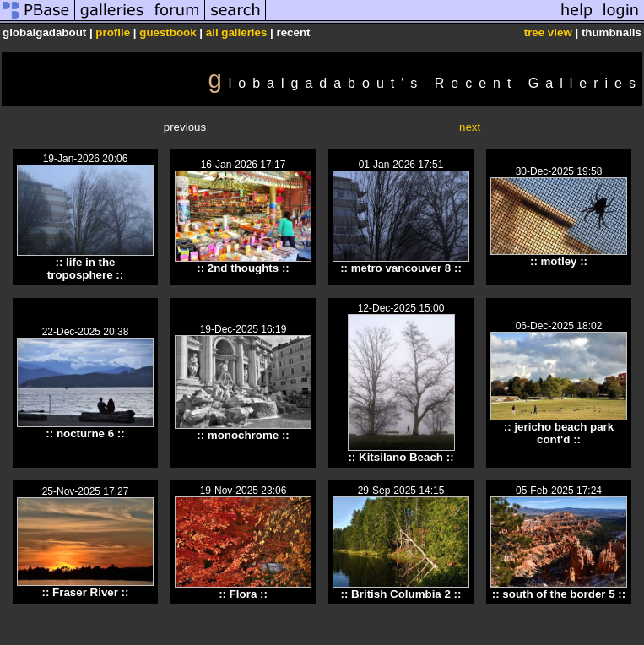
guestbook (168, 33)
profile (113, 33)
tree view (548, 33)
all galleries (237, 33)
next (470, 127)
